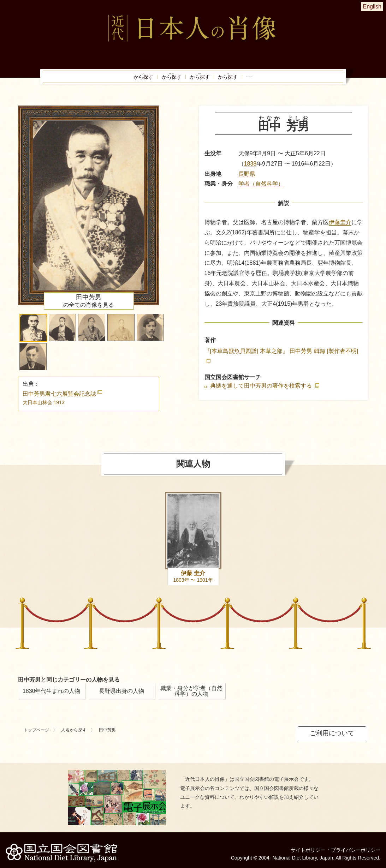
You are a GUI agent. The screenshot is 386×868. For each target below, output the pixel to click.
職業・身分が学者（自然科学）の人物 (191, 697)
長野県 (247, 180)
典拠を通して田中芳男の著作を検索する (262, 392)
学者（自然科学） (261, 190)
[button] (33, 334)
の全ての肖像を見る (89, 307)
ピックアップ (289, 80)
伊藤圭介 (340, 229)
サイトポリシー (298, 845)
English (372, 7)
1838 (250, 170)
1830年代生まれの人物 (52, 697)
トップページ (36, 736)
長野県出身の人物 (121, 697)
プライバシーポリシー (352, 845)
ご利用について (334, 739)
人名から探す (74, 736)
